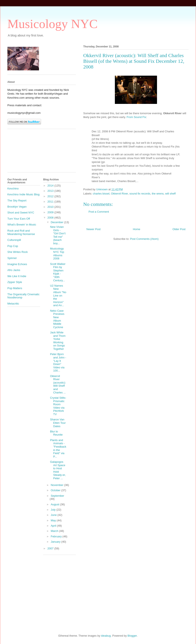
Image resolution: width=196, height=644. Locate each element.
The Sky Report (17, 201)
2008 (51, 218)
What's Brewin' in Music (22, 225)
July (54, 510)
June (54, 515)
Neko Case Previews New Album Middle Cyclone (57, 319)
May (54, 520)
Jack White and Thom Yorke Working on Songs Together (58, 341)
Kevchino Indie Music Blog (23, 194)
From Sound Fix (136, 117)
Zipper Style (15, 282)
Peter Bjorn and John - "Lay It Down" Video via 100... (58, 362)
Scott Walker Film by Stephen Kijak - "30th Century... (58, 272)
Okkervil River (119, 194)
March (55, 531)
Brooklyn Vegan (17, 207)
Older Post (179, 229)
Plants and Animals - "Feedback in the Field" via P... (58, 448)
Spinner (12, 258)
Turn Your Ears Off (19, 219)
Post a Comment (99, 212)
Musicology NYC (52, 24)
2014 (51, 186)
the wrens (158, 194)
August (55, 504)
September (58, 496)
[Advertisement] (26, 152)
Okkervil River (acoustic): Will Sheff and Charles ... (58, 384)
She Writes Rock (18, 252)
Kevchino (13, 189)
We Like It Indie (17, 276)
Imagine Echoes (17, 264)
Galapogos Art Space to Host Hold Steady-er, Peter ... (58, 470)
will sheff (170, 194)
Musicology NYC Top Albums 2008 (57, 254)
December (58, 222)
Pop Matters (15, 288)
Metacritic (13, 304)
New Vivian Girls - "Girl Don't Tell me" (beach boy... (58, 235)
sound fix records (140, 194)
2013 (51, 191)
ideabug (106, 636)
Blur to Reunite (56, 433)
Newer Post (93, 229)
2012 (51, 196)
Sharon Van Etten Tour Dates (58, 423)
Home (137, 229)
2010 (51, 207)
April (54, 526)
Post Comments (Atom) (144, 239)
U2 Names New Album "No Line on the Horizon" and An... (58, 296)
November (58, 485)
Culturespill (14, 240)
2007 (51, 548)
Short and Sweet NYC (21, 213)
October (56, 490)
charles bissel (101, 194)
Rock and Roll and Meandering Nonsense (21, 232)
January (56, 542)
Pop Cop (13, 246)
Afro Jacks (14, 270)
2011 (51, 202)
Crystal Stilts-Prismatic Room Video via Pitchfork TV (58, 406)
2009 (51, 212)
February (57, 536)
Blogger (132, 636)
